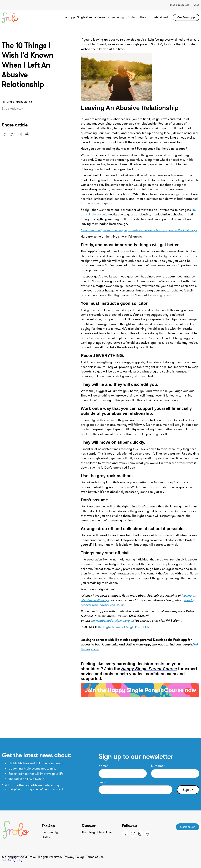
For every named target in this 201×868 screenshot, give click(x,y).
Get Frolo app (186, 17)
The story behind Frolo (155, 17)
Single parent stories (19, 102)
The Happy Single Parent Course (84, 17)
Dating (132, 17)
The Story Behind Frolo (97, 832)
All (3, 102)
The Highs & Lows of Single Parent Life (124, 627)
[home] (21, 17)
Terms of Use (95, 857)
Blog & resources (180, 5)
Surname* (158, 766)
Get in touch (188, 827)
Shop (196, 5)
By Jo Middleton (12, 109)
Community (116, 17)
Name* (103, 766)
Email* (103, 782)
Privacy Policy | (75, 857)
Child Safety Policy (12, 860)
